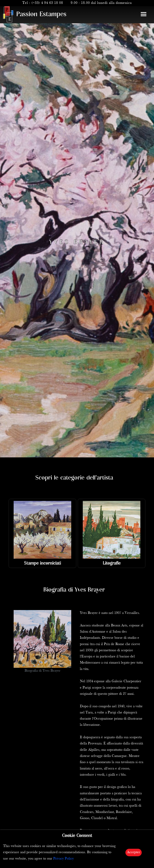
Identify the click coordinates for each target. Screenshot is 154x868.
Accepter (134, 852)
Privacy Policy (63, 859)
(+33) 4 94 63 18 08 (47, 3)
